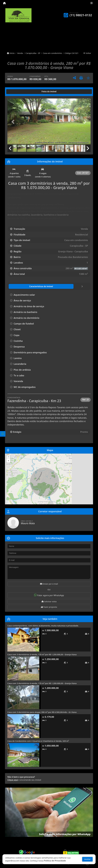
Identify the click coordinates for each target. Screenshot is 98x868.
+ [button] (8, 457)
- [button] (8, 461)
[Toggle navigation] (92, 3)
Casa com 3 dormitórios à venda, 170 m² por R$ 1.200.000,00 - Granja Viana (42, 683)
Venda (20, 53)
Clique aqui (13, 780)
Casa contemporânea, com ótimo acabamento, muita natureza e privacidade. (43, 626)
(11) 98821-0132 (81, 15)
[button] (14, 122)
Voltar (87, 53)
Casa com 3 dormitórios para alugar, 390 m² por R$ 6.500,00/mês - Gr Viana (42, 712)
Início (11, 53)
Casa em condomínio (52, 53)
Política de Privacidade (55, 861)
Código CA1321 (72, 53)
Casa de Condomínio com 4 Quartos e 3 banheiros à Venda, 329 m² (38, 741)
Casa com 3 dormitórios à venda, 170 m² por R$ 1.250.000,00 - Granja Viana (42, 654)
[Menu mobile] (4, 3)
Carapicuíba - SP (33, 53)
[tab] (16, 92)
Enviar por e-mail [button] (49, 584)
